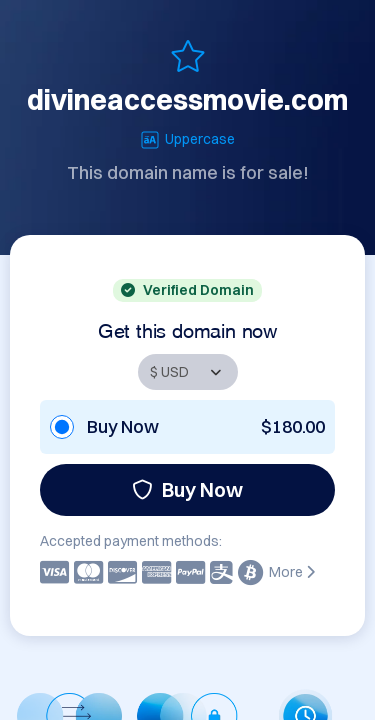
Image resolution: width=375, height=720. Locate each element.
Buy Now (187, 489)
